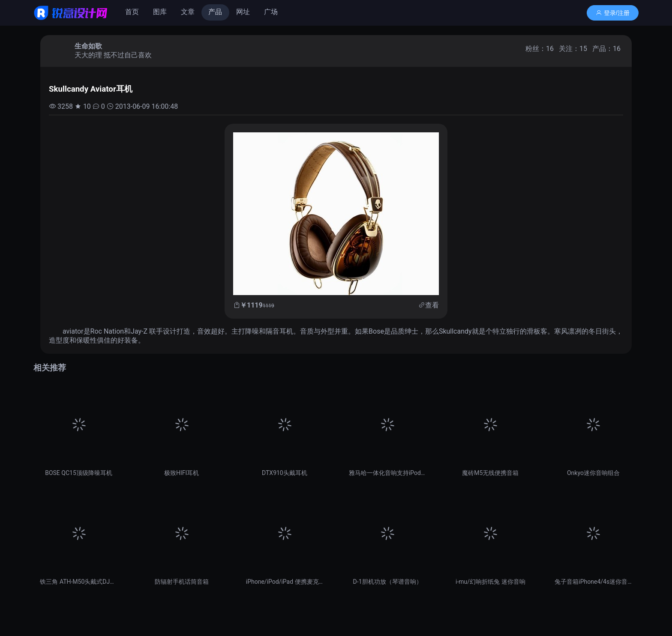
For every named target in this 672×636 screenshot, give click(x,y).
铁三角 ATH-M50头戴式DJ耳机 (78, 582)
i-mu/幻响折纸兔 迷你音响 (490, 582)
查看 (432, 305)
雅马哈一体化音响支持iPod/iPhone (387, 473)
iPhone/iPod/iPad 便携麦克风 (285, 582)
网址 (243, 12)
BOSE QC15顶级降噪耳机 (79, 473)
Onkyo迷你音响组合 (593, 473)
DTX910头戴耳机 (285, 473)
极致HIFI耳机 (181, 473)
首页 (132, 12)
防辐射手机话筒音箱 (182, 582)
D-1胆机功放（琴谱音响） (388, 582)
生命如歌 (88, 46)
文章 (188, 12)
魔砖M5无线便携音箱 (490, 473)
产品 (215, 12)
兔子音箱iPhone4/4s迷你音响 (593, 582)
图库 (160, 12)
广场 (271, 12)
